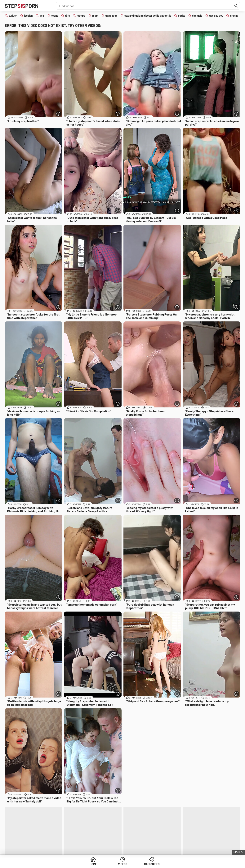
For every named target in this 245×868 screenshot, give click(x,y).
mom (95, 16)
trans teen (111, 16)
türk (67, 16)
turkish (13, 16)
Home (93, 864)
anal (42, 16)
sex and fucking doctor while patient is (148, 16)
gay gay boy (216, 16)
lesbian (28, 16)
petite (182, 16)
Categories (152, 864)
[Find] (236, 6)
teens (55, 16)
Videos (123, 864)
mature (81, 16)
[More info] (58, 114)
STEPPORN (22, 6)
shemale (197, 16)
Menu (237, 852)
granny (234, 16)
